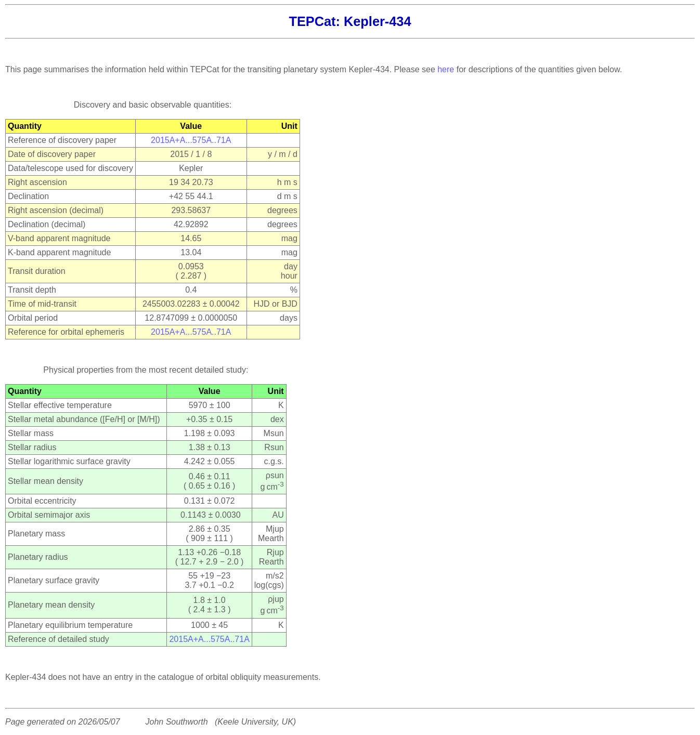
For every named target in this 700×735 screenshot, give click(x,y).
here (446, 69)
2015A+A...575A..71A (191, 140)
